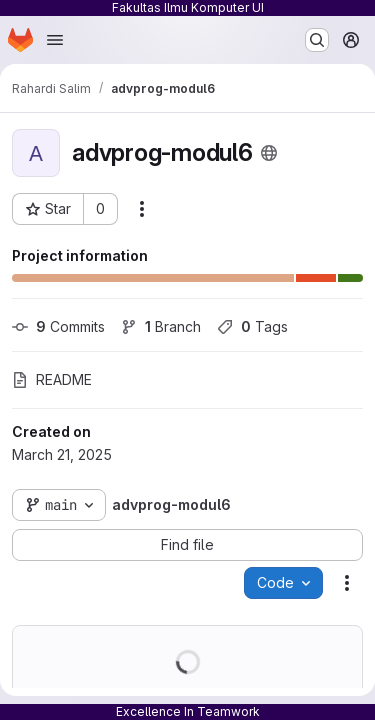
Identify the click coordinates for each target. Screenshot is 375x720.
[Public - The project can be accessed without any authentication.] (269, 153)
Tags (252, 326)
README (52, 379)
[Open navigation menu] (55, 40)
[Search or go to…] (317, 40)
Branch (161, 326)
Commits (58, 326)
